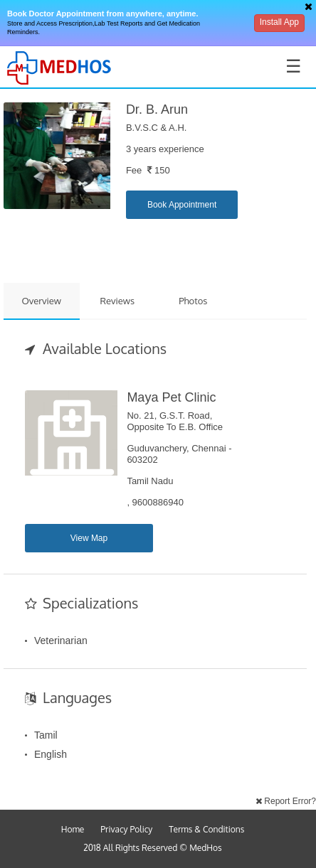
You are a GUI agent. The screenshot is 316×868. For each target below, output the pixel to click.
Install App (279, 22)
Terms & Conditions (206, 829)
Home (73, 829)
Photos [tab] (193, 301)
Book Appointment (182, 205)
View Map (89, 538)
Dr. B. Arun (157, 109)
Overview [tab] (41, 301)
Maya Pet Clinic (171, 397)
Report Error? (286, 801)
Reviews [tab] (117, 301)
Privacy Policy (126, 829)
